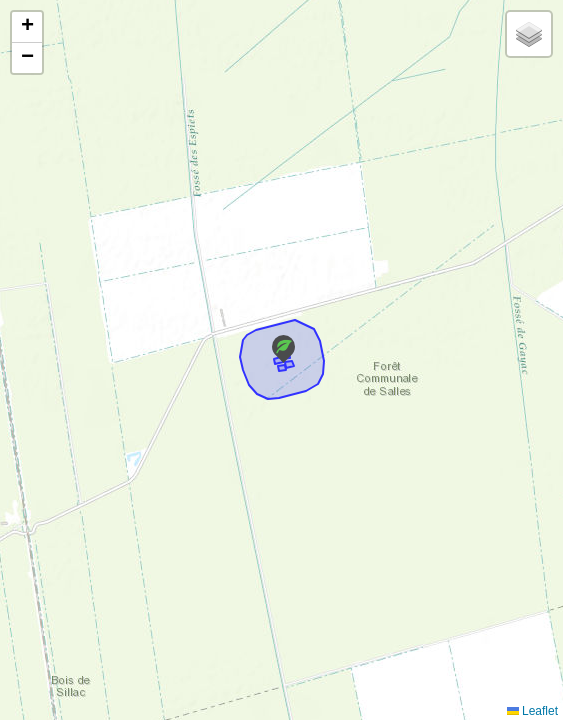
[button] (283, 349)
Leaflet (532, 711)
